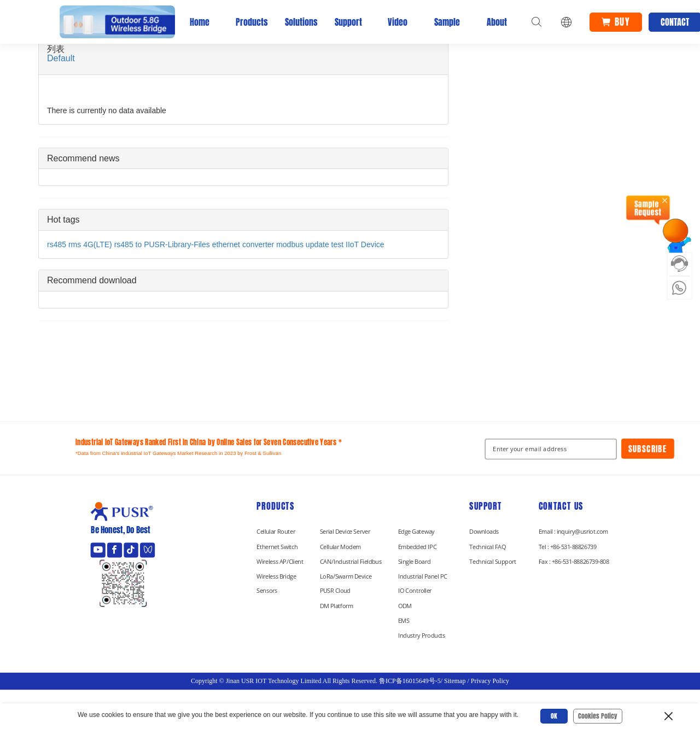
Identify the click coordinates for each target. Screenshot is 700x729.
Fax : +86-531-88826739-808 (574, 561)
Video (398, 22)
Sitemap (455, 681)
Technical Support (493, 561)
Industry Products (422, 635)
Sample (447, 22)
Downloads (484, 532)
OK (554, 716)
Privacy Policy (490, 681)
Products (249, 22)
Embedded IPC (417, 546)
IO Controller (415, 591)
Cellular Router (276, 532)
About (497, 22)
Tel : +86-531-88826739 (568, 546)
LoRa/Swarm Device (346, 576)
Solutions (299, 22)
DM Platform (337, 605)
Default (61, 58)
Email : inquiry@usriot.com (573, 532)
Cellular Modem (340, 546)
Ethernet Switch (277, 546)
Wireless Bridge (276, 576)
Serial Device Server (345, 532)
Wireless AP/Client (280, 561)
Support (348, 22)
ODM (405, 605)
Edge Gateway (416, 532)
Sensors (267, 591)
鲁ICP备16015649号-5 (410, 681)
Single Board (414, 561)
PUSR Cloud (335, 591)
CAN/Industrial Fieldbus (351, 561)
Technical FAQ (487, 546)
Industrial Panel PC (423, 576)
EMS (404, 620)
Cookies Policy (598, 716)
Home (200, 22)
